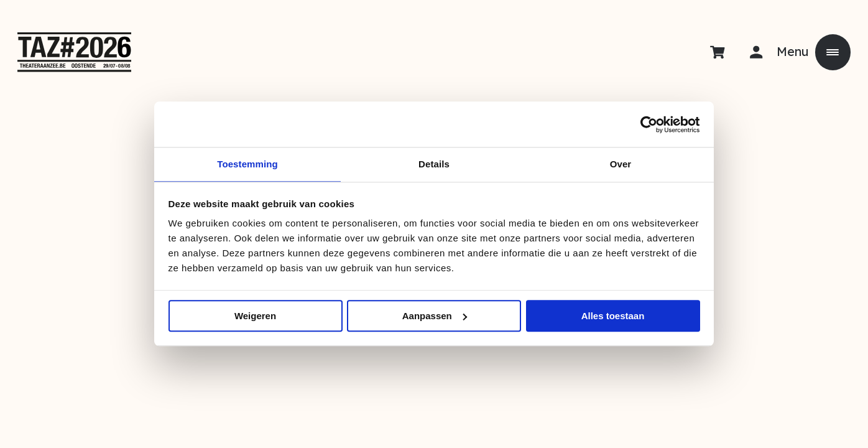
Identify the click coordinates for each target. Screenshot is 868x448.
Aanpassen (435, 317)
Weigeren (255, 317)
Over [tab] (621, 164)
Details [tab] (434, 164)
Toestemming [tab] (247, 164)
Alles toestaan (613, 317)
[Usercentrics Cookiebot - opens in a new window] (646, 124)
